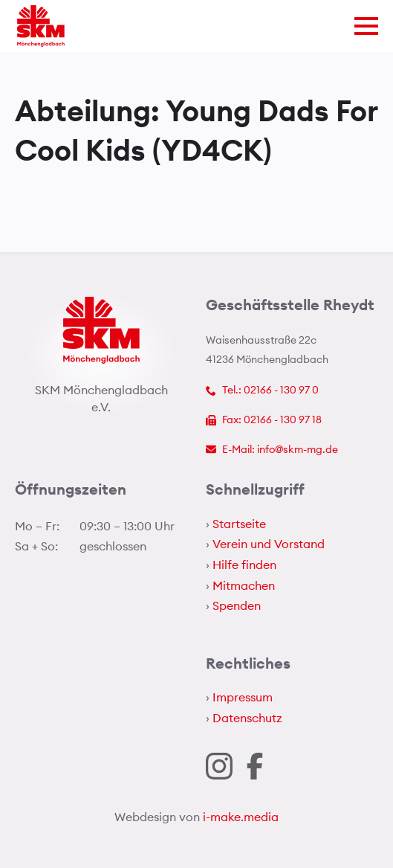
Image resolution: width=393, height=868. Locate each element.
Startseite (239, 524)
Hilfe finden (244, 565)
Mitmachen (244, 585)
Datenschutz (247, 718)
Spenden (237, 605)
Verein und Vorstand (269, 544)
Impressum (243, 697)
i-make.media (241, 817)
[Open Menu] (366, 26)
